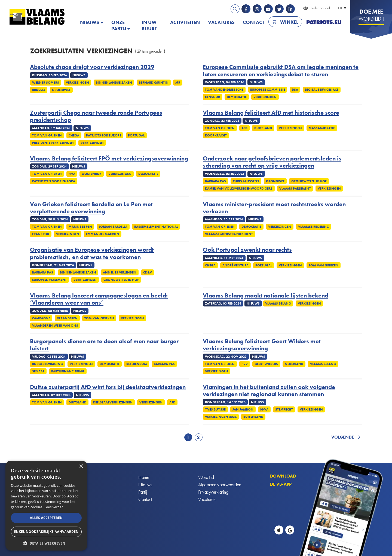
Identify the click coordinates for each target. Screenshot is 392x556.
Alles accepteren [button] (46, 518)
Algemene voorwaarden (220, 484)
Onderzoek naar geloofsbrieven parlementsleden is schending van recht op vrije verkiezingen (272, 162)
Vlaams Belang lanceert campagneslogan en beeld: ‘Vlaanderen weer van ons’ (99, 299)
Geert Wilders (266, 364)
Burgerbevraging (48, 364)
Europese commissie (268, 90)
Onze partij (119, 25)
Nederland (294, 364)
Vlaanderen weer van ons (55, 326)
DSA (295, 90)
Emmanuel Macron (103, 234)
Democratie (237, 97)
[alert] (46, 506)
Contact (254, 22)
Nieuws (90, 22)
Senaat (38, 371)
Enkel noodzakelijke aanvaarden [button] (46, 532)
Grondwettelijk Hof (309, 181)
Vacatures (221, 22)
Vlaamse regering (314, 227)
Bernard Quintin (154, 83)
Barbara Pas (215, 181)
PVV (245, 364)
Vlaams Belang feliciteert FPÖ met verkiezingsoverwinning (109, 159)
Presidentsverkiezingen (53, 143)
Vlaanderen (67, 318)
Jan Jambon (243, 409)
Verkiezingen (77, 83)
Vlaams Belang (278, 303)
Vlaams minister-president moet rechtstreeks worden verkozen (274, 208)
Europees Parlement (49, 280)
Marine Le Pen (80, 227)
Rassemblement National (156, 227)
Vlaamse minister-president (229, 234)
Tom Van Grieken (47, 135)
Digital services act (322, 90)
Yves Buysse (215, 409)
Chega (74, 135)
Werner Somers (46, 83)
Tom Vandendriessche (224, 90)
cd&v (148, 272)
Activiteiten (185, 22)
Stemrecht (284, 409)
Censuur (212, 97)
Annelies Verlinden (120, 272)
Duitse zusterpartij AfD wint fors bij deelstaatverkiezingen (108, 387)
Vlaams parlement (295, 189)
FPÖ (72, 174)
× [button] (81, 467)
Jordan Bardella (113, 227)
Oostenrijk (92, 174)
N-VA (264, 409)
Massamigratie (322, 128)
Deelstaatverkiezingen (113, 402)
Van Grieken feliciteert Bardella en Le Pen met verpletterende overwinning (91, 208)
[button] (46, 543)
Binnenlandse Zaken (114, 83)
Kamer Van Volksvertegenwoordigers (239, 189)
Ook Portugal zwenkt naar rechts (247, 250)
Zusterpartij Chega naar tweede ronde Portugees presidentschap (96, 116)
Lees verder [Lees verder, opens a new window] (54, 507)
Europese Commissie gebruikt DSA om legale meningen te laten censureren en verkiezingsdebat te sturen (281, 71)
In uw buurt (149, 25)
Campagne (41, 318)
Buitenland (253, 417)
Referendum (137, 364)
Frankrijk (41, 234)
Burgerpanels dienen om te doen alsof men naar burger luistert (104, 345)
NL (340, 8)
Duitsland (263, 128)
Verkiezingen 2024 (221, 417)
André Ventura (235, 265)
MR (178, 83)
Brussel (39, 90)
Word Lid (206, 477)
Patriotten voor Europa (54, 181)
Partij (143, 492)
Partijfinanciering (68, 371)
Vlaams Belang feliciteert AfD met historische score (271, 113)
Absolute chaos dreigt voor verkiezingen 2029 (92, 67)
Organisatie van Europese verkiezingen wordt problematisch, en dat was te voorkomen (92, 253)
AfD (244, 128)
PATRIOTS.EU (324, 22)
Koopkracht (216, 135)
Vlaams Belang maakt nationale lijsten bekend (266, 296)
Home (144, 477)
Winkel (289, 22)
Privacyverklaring (213, 492)
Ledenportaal (320, 8)
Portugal (136, 135)
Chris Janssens (246, 181)
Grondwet (61, 90)
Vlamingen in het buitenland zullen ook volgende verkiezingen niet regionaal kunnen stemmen (269, 391)
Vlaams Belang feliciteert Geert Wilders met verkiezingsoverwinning (262, 345)
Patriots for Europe (104, 135)
